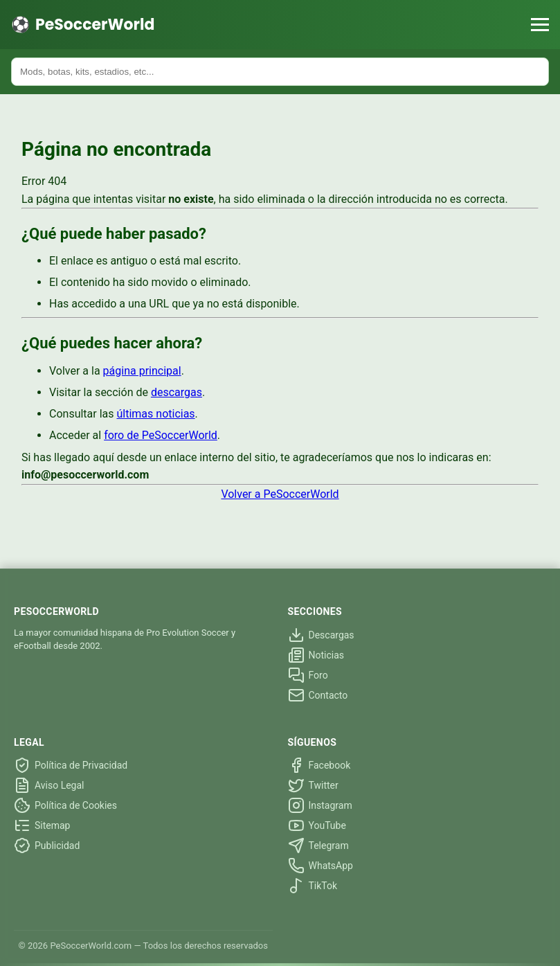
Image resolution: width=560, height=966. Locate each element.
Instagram (320, 805)
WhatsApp (320, 866)
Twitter (313, 785)
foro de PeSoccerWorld (161, 435)
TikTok (313, 886)
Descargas (321, 635)
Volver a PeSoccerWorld (280, 494)
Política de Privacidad (71, 765)
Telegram (318, 846)
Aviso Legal (49, 785)
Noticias (316, 655)
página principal (142, 371)
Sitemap (42, 825)
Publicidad (47, 846)
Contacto (318, 695)
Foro (308, 675)
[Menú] (540, 25)
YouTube (317, 825)
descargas (177, 392)
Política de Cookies (65, 805)
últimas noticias (156, 414)
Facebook (319, 765)
